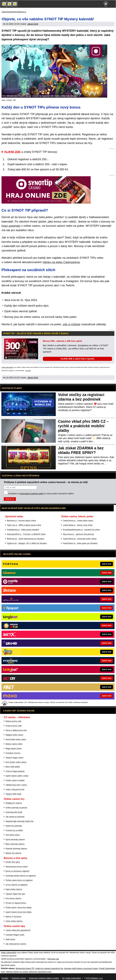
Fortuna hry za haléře (14, 830)
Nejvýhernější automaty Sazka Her (20, 821)
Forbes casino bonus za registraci (19, 880)
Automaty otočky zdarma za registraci (21, 876)
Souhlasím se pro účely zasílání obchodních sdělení (41, 494)
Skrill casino (10, 939)
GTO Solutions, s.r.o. (94, 978)
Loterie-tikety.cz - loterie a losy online (78, 525)
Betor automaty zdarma (15, 844)
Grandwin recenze (13, 753)
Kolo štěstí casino (13, 835)
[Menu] (112, 4)
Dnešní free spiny (13, 862)
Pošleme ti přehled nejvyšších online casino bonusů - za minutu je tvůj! (46, 482)
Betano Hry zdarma (13, 853)
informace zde (53, 959)
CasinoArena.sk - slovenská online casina (80, 539)
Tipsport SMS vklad (13, 794)
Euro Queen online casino (16, 762)
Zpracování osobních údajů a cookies (44, 978)
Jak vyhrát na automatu (15, 817)
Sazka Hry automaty (14, 826)
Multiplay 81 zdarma (14, 803)
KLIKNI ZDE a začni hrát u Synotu (77, 359)
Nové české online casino (16, 739)
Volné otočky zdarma (14, 921)
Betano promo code (14, 721)
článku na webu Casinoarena (61, 262)
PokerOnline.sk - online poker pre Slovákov (80, 543)
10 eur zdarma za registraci (17, 885)
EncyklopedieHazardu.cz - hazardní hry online (81, 530)
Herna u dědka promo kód (16, 730)
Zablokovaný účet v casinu (16, 785)
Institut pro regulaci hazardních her (49, 968)
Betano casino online (14, 744)
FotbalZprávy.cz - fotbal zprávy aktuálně (23, 530)
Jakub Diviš (33, 24)
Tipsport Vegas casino (14, 758)
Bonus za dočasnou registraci (17, 871)
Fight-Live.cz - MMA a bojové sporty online (24, 525)
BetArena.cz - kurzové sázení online (21, 521)
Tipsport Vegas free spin (15, 894)
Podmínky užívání (19, 978)
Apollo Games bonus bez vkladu (19, 912)
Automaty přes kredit (14, 812)
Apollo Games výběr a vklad (17, 776)
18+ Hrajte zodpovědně (71, 978)
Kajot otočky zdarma (14, 889)
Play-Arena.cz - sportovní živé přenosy (78, 534)
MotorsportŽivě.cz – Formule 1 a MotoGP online (26, 534)
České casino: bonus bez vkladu (19, 908)
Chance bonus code (14, 726)
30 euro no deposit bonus (16, 903)
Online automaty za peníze (16, 808)
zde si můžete (72, 324)
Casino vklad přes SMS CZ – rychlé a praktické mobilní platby (83, 426)
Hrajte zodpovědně (7, 367)
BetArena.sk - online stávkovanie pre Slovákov (26, 539)
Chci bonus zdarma (13, 898)
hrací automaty (11, 226)
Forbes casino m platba (15, 780)
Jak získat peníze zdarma (16, 944)
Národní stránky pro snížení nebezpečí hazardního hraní (29, 972)
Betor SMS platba (13, 767)
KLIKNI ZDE (12, 152)
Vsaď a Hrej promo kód (15, 789)
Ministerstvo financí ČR (25, 968)
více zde (28, 371)
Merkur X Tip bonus (13, 917)
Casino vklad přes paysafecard (18, 930)
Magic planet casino (14, 749)
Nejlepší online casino (14, 735)
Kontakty (5, 978)
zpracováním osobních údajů (31, 494)
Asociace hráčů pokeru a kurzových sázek (81, 968)
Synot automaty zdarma (15, 840)
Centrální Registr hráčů (15, 935)
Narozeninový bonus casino (17, 867)
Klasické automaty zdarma (16, 849)
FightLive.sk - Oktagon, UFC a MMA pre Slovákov (27, 543)
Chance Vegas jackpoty (15, 771)
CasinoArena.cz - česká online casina (78, 521)
